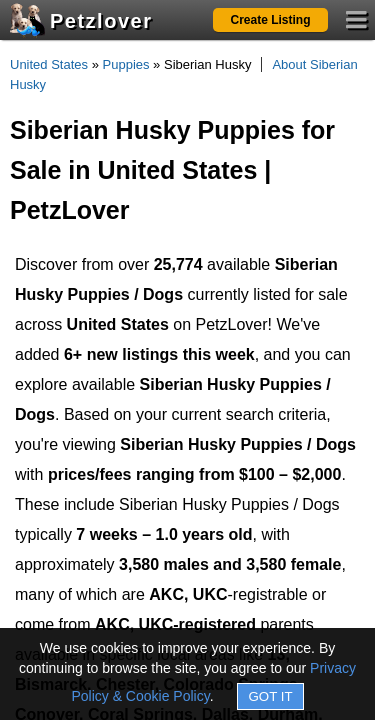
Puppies (126, 64)
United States (49, 64)
